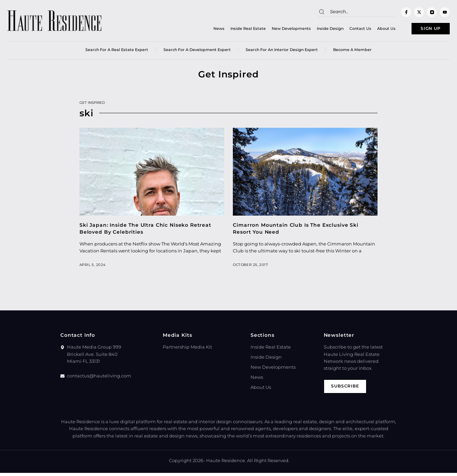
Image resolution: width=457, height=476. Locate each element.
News (206, 30)
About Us (374, 30)
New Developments (279, 30)
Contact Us (348, 30)
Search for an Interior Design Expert (282, 52)
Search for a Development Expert (197, 52)
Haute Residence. (226, 464)
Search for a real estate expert (117, 52)
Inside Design (318, 30)
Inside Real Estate (236, 30)
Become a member (352, 52)
